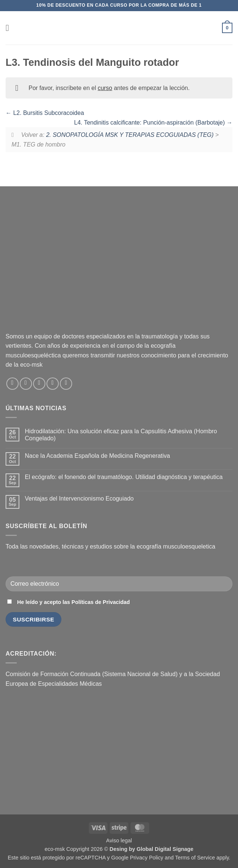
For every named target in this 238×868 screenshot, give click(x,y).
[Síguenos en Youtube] (66, 384)
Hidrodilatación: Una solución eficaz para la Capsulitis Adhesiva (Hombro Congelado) (121, 435)
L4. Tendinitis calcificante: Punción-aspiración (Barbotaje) (153, 123)
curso (105, 88)
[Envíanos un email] (39, 384)
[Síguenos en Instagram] (26, 384)
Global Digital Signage (165, 849)
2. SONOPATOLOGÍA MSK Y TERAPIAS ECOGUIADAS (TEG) (130, 135)
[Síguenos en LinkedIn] (53, 384)
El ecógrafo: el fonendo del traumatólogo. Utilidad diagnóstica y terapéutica (124, 477)
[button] (10, 28)
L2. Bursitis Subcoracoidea (45, 113)
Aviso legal (119, 840)
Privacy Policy (147, 858)
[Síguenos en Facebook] (12, 384)
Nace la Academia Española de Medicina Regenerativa (97, 456)
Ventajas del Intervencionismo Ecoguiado (79, 499)
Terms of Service (195, 858)
